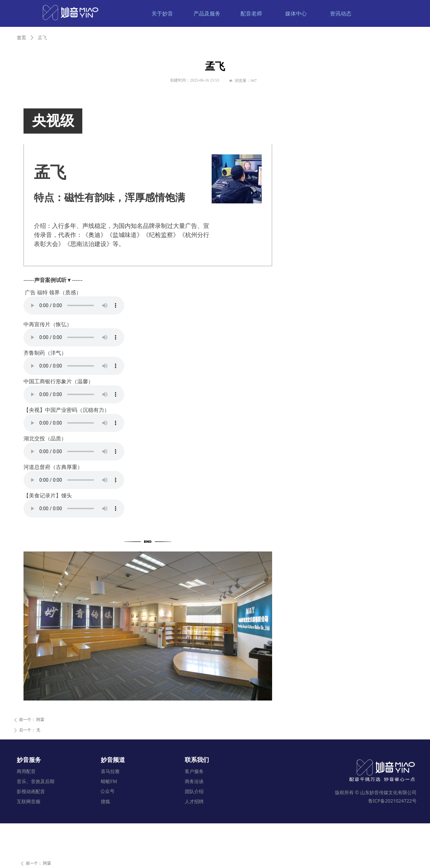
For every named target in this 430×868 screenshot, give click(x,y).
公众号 (107, 791)
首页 (21, 38)
